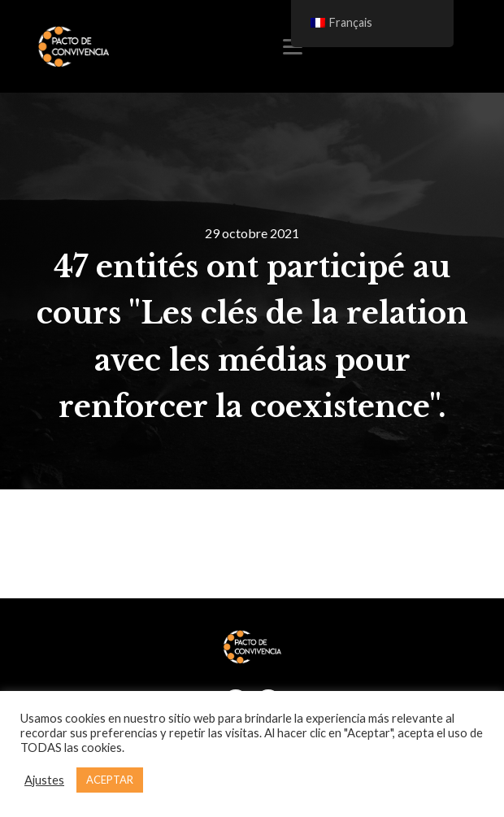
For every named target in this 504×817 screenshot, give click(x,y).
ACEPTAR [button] (110, 780)
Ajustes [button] (44, 780)
